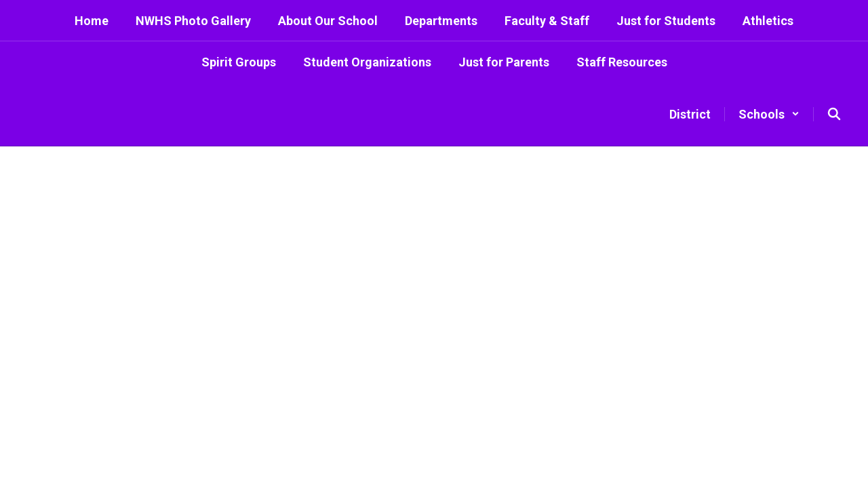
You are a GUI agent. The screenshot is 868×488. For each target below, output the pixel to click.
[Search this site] (834, 114)
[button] (769, 114)
